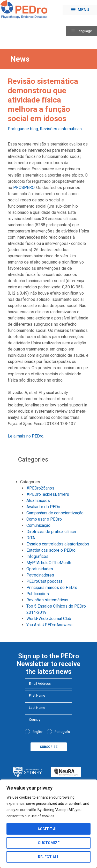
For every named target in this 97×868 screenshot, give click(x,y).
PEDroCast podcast (44, 581)
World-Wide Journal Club (49, 619)
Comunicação (38, 525)
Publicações (38, 594)
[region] (48, 824)
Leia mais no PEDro (26, 436)
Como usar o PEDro (44, 519)
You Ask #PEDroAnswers (49, 625)
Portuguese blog (23, 129)
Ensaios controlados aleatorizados (58, 544)
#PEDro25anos (40, 488)
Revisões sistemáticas (61, 129)
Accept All (48, 829)
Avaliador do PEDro (44, 507)
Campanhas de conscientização (55, 513)
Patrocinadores (40, 575)
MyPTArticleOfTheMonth (49, 563)
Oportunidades (40, 569)
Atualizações (38, 501)
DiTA (31, 538)
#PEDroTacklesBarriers (48, 494)
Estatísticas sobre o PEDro (51, 550)
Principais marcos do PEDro (52, 588)
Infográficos (37, 556)
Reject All (48, 857)
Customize (49, 843)
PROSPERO (24, 188)
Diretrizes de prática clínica (51, 532)
